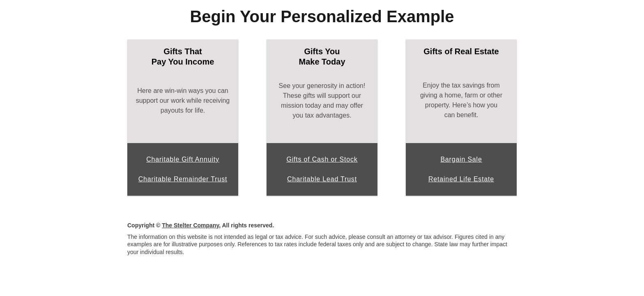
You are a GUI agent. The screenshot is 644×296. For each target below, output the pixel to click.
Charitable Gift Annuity (183, 159)
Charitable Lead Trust (322, 179)
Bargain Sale (461, 159)
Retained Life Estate (461, 179)
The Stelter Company (190, 225)
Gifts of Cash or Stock (322, 159)
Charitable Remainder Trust (183, 179)
